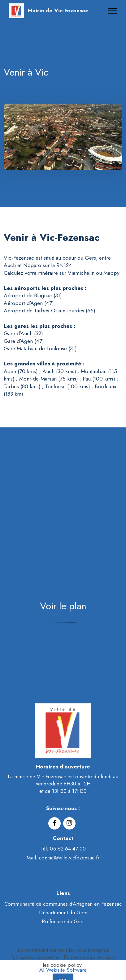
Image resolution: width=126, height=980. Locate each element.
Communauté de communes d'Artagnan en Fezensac (63, 904)
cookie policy (66, 971)
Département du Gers (63, 912)
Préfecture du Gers (63, 921)
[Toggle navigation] (113, 11)
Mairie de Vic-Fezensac (58, 11)
